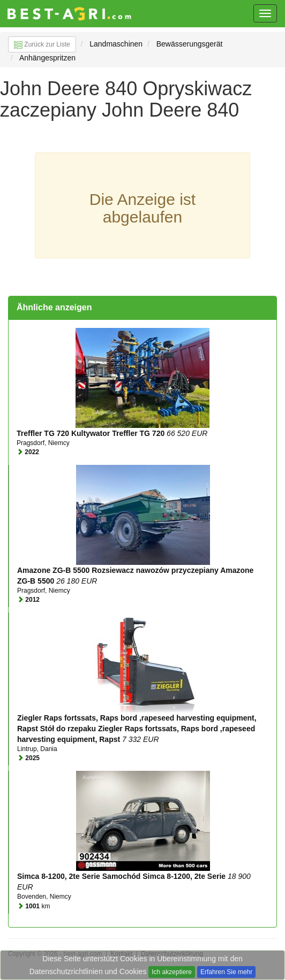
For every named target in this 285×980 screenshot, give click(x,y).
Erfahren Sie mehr (226, 972)
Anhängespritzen (47, 58)
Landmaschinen (116, 44)
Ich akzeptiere (172, 972)
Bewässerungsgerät (190, 44)
